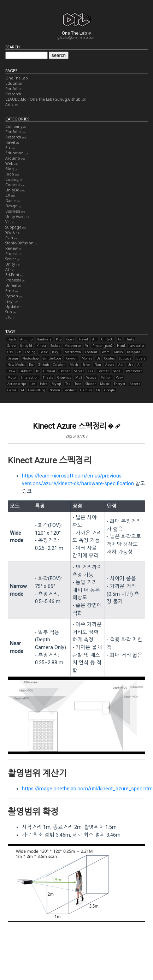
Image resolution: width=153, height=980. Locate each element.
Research (13, 94)
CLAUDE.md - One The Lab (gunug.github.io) (46, 99)
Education (14, 83)
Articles (12, 105)
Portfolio (13, 89)
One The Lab (17, 78)
